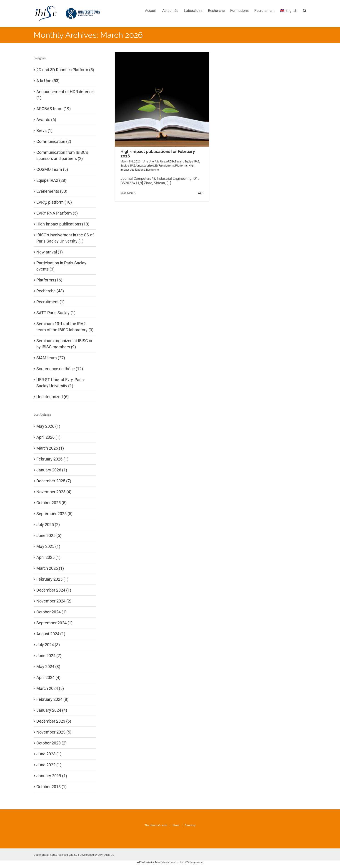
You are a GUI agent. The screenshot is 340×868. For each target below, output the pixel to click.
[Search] (305, 10)
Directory (190, 825)
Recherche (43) (50, 291)
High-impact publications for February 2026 (158, 154)
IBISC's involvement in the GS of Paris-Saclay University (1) (65, 238)
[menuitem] (154, 10)
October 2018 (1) (51, 787)
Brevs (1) (44, 130)
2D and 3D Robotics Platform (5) (65, 70)
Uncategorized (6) (52, 397)
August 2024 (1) (51, 634)
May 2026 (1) (48, 426)
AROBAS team (175, 162)
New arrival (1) (50, 252)
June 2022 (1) (49, 765)
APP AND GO (106, 855)
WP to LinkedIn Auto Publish (153, 862)
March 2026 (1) (50, 448)
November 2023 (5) (54, 732)
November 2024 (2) (54, 601)
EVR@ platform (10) (54, 202)
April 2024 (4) (48, 677)
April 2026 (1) (48, 437)
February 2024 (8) (52, 699)
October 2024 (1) (51, 612)
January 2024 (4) (52, 710)
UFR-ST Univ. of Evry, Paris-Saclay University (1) (61, 383)
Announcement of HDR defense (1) (65, 95)
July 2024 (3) (48, 645)
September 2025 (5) (54, 514)
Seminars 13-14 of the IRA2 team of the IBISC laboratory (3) (65, 327)
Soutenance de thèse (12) (60, 369)
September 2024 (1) (54, 623)
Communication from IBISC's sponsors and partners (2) (62, 155)
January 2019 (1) (52, 776)
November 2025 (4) (54, 492)
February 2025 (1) (52, 579)
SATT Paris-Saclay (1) (56, 313)
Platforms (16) (49, 280)
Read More (127, 193)
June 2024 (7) (49, 656)
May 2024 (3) (48, 667)
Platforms (181, 166)
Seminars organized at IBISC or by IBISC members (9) (64, 344)
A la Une (149, 162)
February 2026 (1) (52, 459)
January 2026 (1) (52, 470)
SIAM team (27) (51, 358)
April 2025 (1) (48, 557)
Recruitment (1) (50, 302)
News (176, 825)
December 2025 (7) (54, 481)
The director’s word (156, 825)
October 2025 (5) (51, 503)
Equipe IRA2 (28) (51, 180)
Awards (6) (46, 120)
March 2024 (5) (50, 688)
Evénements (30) (52, 191)
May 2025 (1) (48, 546)
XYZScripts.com (194, 862)
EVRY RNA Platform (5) (57, 213)
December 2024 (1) (54, 590)
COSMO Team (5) (52, 169)
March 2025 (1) (50, 568)
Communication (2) (54, 141)
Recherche (152, 170)
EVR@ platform (165, 166)
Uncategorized (145, 166)
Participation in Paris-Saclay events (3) (61, 266)
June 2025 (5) (49, 535)
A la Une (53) (48, 81)
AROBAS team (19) (54, 109)
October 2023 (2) (51, 743)
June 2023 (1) (49, 754)
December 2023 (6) (54, 721)
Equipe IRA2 (192, 162)
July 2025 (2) (48, 525)
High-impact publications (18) (63, 224)
